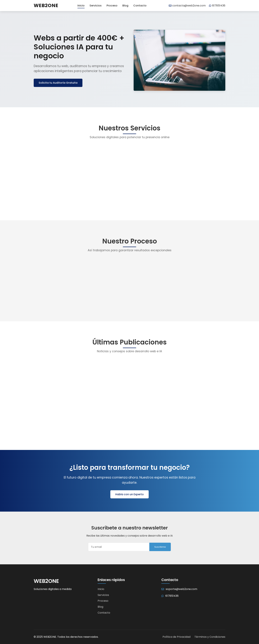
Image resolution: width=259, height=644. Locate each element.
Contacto (140, 6)
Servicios (96, 6)
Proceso (112, 6)
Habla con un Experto (129, 494)
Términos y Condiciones (210, 637)
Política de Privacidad (176, 637)
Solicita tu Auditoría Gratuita (58, 83)
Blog (125, 6)
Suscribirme (160, 547)
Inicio (81, 6)
